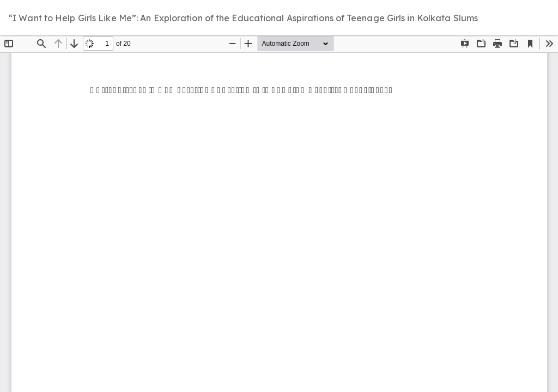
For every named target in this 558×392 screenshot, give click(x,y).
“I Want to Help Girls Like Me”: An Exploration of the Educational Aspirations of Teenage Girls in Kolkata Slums (243, 18)
